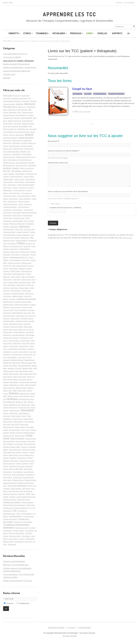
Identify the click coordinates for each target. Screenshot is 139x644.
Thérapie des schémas (12, 502)
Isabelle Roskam (8, 305)
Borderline (7, 168)
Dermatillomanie (18, 221)
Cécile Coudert (19, 179)
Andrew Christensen (15, 121)
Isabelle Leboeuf (9, 302)
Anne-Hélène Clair (23, 129)
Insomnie (13, 299)
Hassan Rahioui (25, 288)
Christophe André (15, 193)
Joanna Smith (30, 332)
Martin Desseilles (30, 385)
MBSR (15, 391)
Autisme (23, 151)
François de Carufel (14, 263)
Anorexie (12, 135)
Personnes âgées (15, 430)
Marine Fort (31, 377)
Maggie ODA (7, 363)
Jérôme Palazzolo (19, 332)
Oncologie (7, 416)
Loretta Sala (7, 352)
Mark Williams (14, 382)
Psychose (25, 452)
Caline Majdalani (16, 171)
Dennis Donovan (19, 218)
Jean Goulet (27, 313)
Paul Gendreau (29, 422)
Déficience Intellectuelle (17, 224)
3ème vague (8, 95)
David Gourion (17, 215)
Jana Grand (31, 310)
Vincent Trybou (13, 539)
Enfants (21, 243)
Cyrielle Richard (17, 210)
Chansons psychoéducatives (14, 561)
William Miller (30, 539)
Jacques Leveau (27, 307)
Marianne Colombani (15, 368)
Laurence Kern (24, 346)
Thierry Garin (30, 505)
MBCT (10, 391)
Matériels (7, 78)
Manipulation (16, 363)
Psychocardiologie (15, 450)
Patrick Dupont (8, 422)
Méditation (14, 393)
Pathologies (60, 33)
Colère (20, 204)
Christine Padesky (19, 190)
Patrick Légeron (19, 422)
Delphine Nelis (8, 218)
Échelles (102, 33)
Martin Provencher (9, 388)
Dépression (24, 227)
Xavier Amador (19, 542)
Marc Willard (13, 366)
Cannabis (11, 174)
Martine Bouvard (21, 388)
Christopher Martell (24, 196)
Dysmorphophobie (9, 235)
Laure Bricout (14, 346)
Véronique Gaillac (15, 536)
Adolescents (30, 104)
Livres (90, 33)
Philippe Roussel (9, 436)
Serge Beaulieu (18, 472)
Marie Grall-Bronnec (22, 371)
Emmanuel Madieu (22, 240)
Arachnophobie (17, 140)
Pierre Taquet (19, 444)
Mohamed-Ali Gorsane (27, 399)
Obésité (6, 413)
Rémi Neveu (14, 461)
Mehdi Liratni (22, 391)
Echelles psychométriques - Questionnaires (20, 67)
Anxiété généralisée (26, 138)
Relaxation (13, 458)
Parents (24, 416)
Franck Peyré (26, 260)
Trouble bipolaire (100, 94)
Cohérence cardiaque (10, 204)
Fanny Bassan (16, 255)
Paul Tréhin (15, 424)
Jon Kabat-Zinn (24, 338)
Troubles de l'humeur (116, 94)
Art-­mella (24, 143)
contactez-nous (127, 238)
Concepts (15, 33)
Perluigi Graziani (20, 427)
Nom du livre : (54, 141)
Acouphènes (25, 101)
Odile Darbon (14, 413)
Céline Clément (8, 182)
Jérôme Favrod (8, 332)
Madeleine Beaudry (17, 360)
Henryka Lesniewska (18, 293)
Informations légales (56, 628)
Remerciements (85, 628)
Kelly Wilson (17, 343)
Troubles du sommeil (22, 528)
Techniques (43, 33)
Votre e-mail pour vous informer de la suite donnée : (68, 191)
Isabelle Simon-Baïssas (22, 305)
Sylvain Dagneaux (16, 489)
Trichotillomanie (26, 514)
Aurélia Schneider (27, 146)
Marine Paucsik (8, 379)
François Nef (7, 266)
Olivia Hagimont (24, 413)
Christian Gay (23, 188)
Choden (15, 188)
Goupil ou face (82, 89)
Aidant (5, 110)
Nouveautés (27, 410)
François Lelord (26, 263)
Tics (31, 508)
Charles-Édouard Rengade (26, 185)
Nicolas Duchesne (24, 407)
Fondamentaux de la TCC (19, 257)
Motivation (19, 402)
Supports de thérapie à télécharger (17, 71)
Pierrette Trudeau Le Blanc (12, 447)
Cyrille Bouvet (28, 210)
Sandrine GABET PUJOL (16, 469)
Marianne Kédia (28, 368)
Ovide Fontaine (16, 416)
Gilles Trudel (7, 280)
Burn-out (7, 171)
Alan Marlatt (13, 112)
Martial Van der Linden (17, 385)
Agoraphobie (31, 107)
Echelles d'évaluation (23, 235)
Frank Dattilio (13, 269)
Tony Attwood (22, 511)
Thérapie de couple (10, 500)
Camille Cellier (27, 171)
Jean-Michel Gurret (22, 321)
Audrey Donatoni (15, 146)
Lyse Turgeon (22, 357)
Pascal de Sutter (18, 419)
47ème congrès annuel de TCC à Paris (18, 581)
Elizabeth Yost (24, 238)
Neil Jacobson (13, 407)
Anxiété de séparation (10, 138)
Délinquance (30, 224)
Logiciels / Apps (9, 74)
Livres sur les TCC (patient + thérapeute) (82, 51)
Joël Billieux (7, 335)
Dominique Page (29, 229)
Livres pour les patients (12, 57)
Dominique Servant (9, 232)
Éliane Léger (15, 252)
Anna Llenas (17, 123)
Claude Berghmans (25, 199)
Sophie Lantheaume (18, 475)
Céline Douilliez (19, 182)
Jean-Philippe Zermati (16, 324)
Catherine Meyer (29, 176)
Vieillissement (26, 536)
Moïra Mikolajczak (9, 402)
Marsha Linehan (25, 382)
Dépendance (14, 227)
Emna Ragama (11, 243)
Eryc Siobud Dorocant (16, 246)
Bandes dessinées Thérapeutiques (16, 64)
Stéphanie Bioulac (30, 480)
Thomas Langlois (9, 508)
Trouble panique (28, 516)
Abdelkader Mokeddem (19, 98)
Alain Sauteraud (23, 110)
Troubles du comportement (23, 522)
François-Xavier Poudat (19, 266)
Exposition (7, 252)
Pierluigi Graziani (31, 439)
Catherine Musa (8, 179)
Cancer (5, 174)
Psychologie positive (28, 450)
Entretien (29, 243)
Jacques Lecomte (16, 307)
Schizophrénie (8, 472)
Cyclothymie (77, 94)
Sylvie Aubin (26, 489)
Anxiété (29, 135)
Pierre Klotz (31, 441)
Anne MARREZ (23, 126)
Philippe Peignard (29, 433)
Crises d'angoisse (23, 207)
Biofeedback (32, 165)
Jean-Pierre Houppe (17, 327)
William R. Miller (8, 542)
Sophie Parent (18, 477)
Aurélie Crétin (8, 149)
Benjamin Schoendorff (23, 157)
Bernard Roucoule (9, 163)
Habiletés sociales (25, 282)
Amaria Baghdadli (26, 118)
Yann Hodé (28, 542)
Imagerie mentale (18, 296)
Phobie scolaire (20, 436)
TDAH (28, 494)
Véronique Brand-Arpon (16, 533)
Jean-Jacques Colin (22, 316)
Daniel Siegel (17, 213)
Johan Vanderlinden (18, 335)
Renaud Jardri (22, 458)
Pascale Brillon (28, 419)
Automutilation (17, 154)
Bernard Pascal (13, 160)
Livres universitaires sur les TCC (15, 54)
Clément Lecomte (24, 201)
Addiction (20, 104)
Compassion (27, 204)
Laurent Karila (13, 349)
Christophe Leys (27, 193)
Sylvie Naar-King (14, 491)
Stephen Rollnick (28, 477)
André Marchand (27, 121)
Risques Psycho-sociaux (27, 461)
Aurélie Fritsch (29, 149)
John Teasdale (30, 335)
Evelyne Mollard (25, 249)
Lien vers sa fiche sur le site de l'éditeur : (64, 151)
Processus (77, 33)
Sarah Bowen (28, 469)
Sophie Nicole (8, 477)
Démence (6, 227)
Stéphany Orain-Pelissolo (26, 483)
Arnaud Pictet (27, 140)
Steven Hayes (7, 480)
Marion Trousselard (20, 379)
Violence (22, 539)
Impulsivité (28, 296)
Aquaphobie (7, 140)
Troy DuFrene (29, 531)
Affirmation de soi (10, 107)
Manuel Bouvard (27, 363)
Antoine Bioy (20, 135)
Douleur (32, 232)
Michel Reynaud (24, 396)
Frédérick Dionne (26, 271)
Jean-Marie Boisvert (27, 318)
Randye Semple (13, 455)
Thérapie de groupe (23, 500)
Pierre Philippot (8, 444)
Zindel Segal (12, 544)
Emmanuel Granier (9, 240)
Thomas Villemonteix (22, 508)
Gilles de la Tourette (28, 277)
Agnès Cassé (22, 107)
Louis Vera (32, 352)
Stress (5, 486)
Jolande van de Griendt (11, 338)
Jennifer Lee (22, 330)
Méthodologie (25, 394)
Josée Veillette (25, 341)
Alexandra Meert (28, 112)
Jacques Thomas (8, 310)
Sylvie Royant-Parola (26, 491)
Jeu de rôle (30, 330)
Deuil (26, 221)
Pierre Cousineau (21, 441)
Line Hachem (22, 349)
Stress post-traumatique (17, 486)
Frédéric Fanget (15, 271)
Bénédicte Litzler (22, 165)
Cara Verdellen (20, 174)
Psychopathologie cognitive (12, 452)
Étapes (28, 33)
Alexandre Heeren (9, 115)
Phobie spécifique (17, 438)
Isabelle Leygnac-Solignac (23, 302)
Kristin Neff (26, 343)
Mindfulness (13, 399)
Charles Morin (12, 185)
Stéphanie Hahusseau (10, 483)
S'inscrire (119, 3)
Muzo (25, 402)
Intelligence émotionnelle (26, 299)
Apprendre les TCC (69, 14)
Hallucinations (21, 285)
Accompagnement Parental (12, 101)
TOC (15, 511)
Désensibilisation (9, 229)
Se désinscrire (24, 603)
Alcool (19, 112)
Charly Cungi (7, 188)
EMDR (32, 238)
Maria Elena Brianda (25, 366)
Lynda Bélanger (12, 357)
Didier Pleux (19, 229)
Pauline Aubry (24, 424)
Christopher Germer (10, 196)
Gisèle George (26, 280)
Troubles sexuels (18, 531)
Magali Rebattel (30, 360)
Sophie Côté (7, 475)
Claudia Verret (12, 201)
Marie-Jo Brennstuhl (20, 377)
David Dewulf (7, 215)
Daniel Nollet (7, 213)
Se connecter (129, 3)
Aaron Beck (17, 96)
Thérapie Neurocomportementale (14, 505)
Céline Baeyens (30, 179)
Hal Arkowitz (12, 285)
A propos (72, 628)
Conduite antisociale (10, 207)
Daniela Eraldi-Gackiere (29, 213)
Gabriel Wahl (7, 274)
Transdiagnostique (9, 514)
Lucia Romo (7, 354)
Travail (18, 514)
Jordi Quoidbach (14, 341)
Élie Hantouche (25, 252)
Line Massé (31, 349)
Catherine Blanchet (16, 176)
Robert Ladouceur (9, 463)
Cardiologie (30, 174)
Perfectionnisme (8, 427)
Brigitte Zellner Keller (27, 168)
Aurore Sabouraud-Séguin (11, 152)
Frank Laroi (22, 269)
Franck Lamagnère (15, 260)
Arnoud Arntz (7, 143)
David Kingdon (28, 215)
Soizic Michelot (29, 472)
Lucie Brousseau (17, 354)
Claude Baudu (13, 199)
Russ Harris (22, 466)
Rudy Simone (13, 466)
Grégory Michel (13, 282)
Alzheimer (17, 118)
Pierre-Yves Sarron (29, 444)
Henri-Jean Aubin (16, 291)
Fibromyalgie (25, 255)
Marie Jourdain (14, 374)
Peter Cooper (25, 430)
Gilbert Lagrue (16, 277)
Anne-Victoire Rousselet (22, 132)
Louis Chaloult (23, 352)
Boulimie (16, 168)
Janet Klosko (7, 313)
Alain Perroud (13, 110)
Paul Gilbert (7, 424)
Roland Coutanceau (22, 463)
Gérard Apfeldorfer (19, 274)
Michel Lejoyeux (13, 396)
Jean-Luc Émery (15, 318)
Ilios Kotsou (7, 296)
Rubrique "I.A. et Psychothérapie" (16, 565)
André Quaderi (8, 123)
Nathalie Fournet (15, 405)
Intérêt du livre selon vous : (58, 163)
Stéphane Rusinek (18, 480)
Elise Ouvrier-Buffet (13, 238)
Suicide (30, 486)
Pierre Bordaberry (9, 441)
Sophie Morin (30, 475)
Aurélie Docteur (18, 149)
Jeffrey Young (13, 330)
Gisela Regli (16, 280)
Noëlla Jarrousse (15, 410)
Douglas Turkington (23, 232)
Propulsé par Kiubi (69, 636)
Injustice (6, 299)
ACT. (30, 98)
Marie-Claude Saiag (26, 374)
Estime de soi (14, 249)
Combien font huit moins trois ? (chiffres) (65, 208)
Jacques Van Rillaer (20, 310)
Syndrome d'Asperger (10, 494)
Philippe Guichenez (16, 433)
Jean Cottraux (17, 313)
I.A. (128, 33)
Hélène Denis (29, 293)
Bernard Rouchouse (25, 160)
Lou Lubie (88, 94)
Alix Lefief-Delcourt (22, 115)
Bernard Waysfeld (22, 163)
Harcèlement (15, 288)
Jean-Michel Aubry (9, 321)
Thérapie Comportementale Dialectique (22, 497)
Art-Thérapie (17, 143)
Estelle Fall (27, 246)
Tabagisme (21, 494)
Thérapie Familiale (27, 502)
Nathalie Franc (26, 405)
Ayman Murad (27, 154)
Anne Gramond (13, 126)
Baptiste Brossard (9, 157)
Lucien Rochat (28, 354)
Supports (117, 33)
